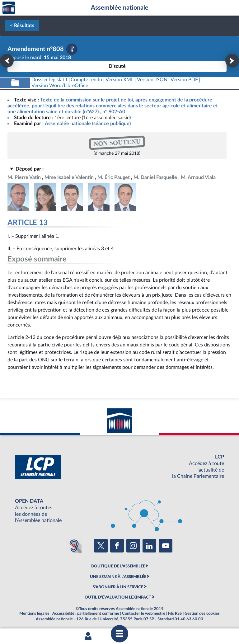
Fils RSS (175, 613)
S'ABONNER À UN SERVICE (118, 587)
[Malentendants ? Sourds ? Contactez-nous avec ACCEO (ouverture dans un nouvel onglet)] (74, 546)
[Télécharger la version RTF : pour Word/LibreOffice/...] (60, 86)
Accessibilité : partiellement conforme (86, 613)
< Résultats (22, 26)
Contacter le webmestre (144, 613)
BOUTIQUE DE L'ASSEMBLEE (118, 566)
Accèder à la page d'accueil (9, 8)
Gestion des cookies (202, 613)
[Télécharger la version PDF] (72, 49)
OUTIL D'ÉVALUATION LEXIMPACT (118, 597)
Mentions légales (34, 613)
